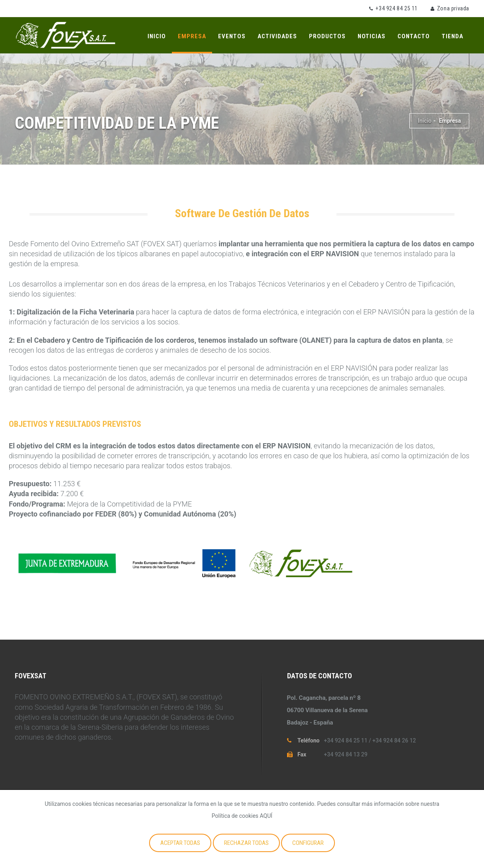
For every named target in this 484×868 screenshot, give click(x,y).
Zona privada (453, 8)
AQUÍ (266, 816)
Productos (327, 36)
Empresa (192, 36)
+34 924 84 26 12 (394, 740)
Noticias (372, 36)
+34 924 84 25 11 (397, 8)
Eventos (232, 36)
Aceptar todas (180, 843)
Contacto (414, 36)
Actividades (277, 36)
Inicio (157, 36)
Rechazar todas (246, 843)
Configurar (308, 843)
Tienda (453, 36)
